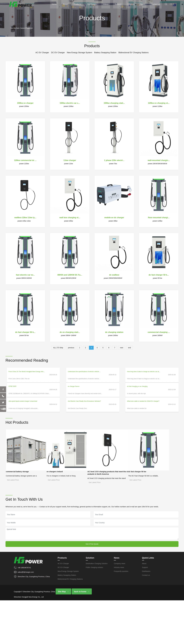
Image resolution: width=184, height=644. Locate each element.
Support (118, 4)
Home (55, 4)
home (22, 28)
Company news (120, 607)
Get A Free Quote (92, 587)
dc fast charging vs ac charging (137, 383)
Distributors (92, 4)
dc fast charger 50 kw (17, 516)
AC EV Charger (42, 53)
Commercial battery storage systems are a (24, 465)
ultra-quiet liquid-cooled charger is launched (23, 395)
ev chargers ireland (59, 461)
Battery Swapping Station (105, 53)
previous (71, 348)
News (143, 4)
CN (172, 4)
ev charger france (74, 383)
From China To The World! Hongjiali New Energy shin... (27, 372)
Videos (106, 4)
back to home (80, 635)
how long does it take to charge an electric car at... (144, 372)
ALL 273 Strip (58, 348)
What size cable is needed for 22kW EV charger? (143, 395)
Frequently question (121, 615)
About (66, 4)
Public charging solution (94, 611)
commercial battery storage (20, 461)
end (129, 348)
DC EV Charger (58, 53)
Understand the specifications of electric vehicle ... (84, 372)
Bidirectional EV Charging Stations (134, 53)
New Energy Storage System (80, 53)
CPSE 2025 (12, 383)
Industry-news (119, 611)
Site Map (62, 635)
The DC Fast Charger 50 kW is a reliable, (24, 520)
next (122, 348)
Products (78, 4)
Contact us (155, 4)
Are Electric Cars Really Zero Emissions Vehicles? (84, 395)
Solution (131, 4)
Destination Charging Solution (97, 607)
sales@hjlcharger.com (26, 615)
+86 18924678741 (24, 611)
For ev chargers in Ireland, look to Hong (66, 465)
